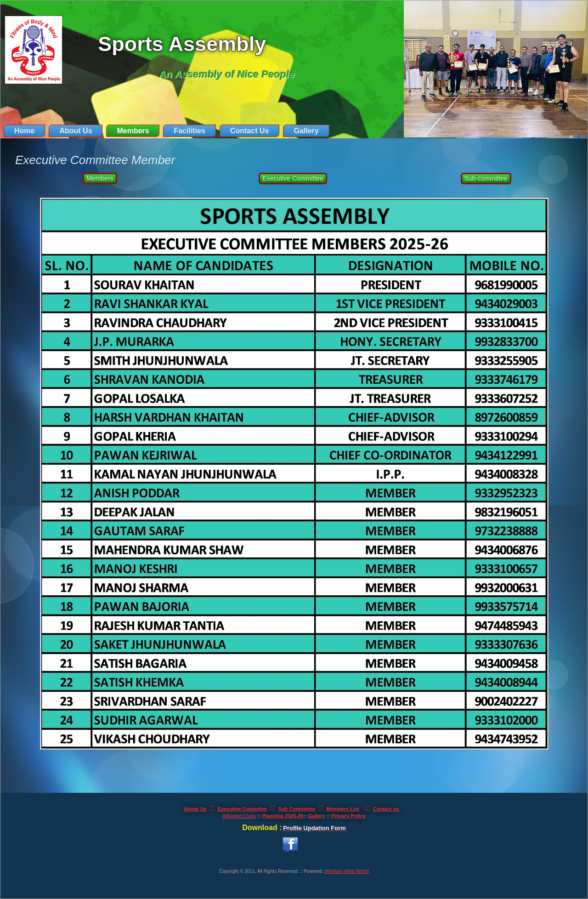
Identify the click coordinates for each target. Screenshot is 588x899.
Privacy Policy (348, 816)
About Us (76, 131)
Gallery (306, 131)
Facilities (189, 131)
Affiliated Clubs (239, 816)
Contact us (386, 809)
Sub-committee (486, 178)
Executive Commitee (243, 809)
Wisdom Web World (347, 871)
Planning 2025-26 (283, 816)
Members (133, 131)
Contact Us (249, 131)
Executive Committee (293, 178)
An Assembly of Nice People (226, 74)
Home (24, 131)
